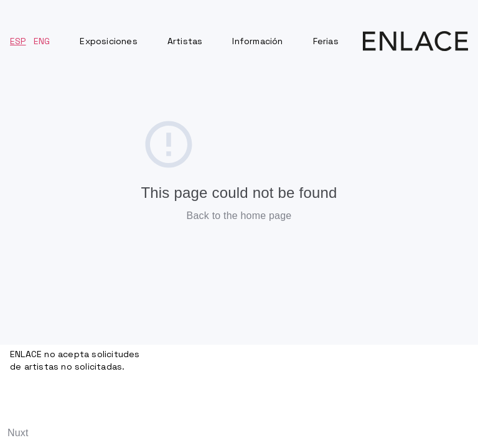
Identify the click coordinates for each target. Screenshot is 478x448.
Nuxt (18, 433)
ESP (18, 41)
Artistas (185, 41)
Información (257, 41)
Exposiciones (108, 41)
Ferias (326, 41)
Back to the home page (239, 216)
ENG (42, 41)
